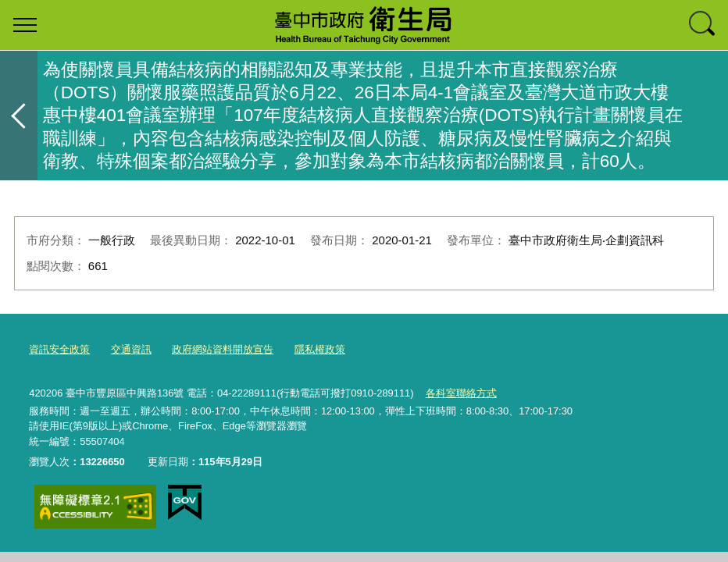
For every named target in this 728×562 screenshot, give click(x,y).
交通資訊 (131, 349)
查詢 (703, 25)
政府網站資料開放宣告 (223, 349)
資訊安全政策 (59, 349)
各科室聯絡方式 (461, 393)
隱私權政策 (320, 349)
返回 (19, 116)
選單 (25, 25)
